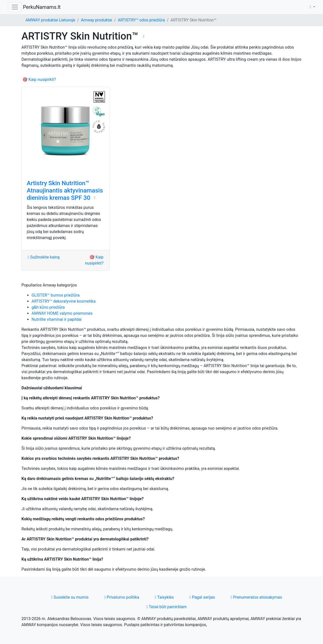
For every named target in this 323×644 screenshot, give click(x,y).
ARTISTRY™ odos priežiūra (141, 20)
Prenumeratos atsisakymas (256, 597)
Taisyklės (164, 597)
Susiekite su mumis (70, 597)
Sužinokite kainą (44, 257)
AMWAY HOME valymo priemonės (62, 313)
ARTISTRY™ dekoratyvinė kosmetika (64, 301)
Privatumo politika (122, 597)
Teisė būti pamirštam (167, 607)
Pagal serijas (202, 597)
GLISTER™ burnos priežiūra (56, 295)
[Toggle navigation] (15, 7)
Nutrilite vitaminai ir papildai (57, 319)
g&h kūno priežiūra (48, 307)
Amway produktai (96, 20)
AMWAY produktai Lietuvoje (50, 20)
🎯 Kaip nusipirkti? (39, 79)
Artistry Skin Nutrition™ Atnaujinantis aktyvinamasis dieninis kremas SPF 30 (65, 190)
